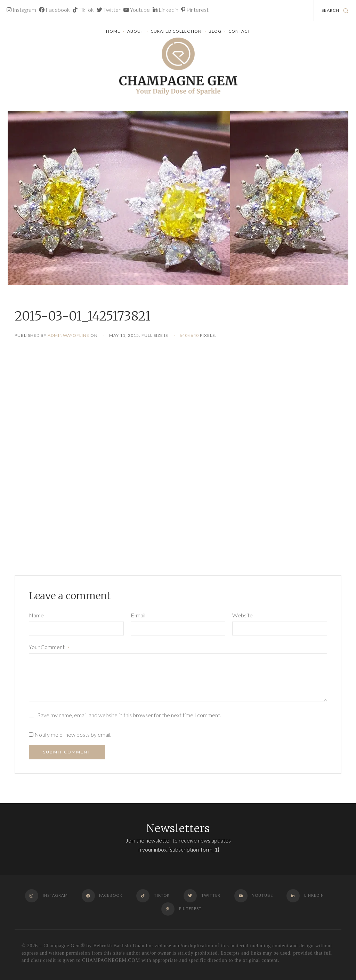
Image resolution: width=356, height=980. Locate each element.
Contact (239, 31)
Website (242, 615)
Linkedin (165, 10)
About (135, 31)
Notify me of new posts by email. (73, 734)
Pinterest (195, 10)
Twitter (109, 10)
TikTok (83, 10)
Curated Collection (176, 31)
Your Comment (49, 648)
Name (36, 615)
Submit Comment (67, 752)
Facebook (54, 10)
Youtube (137, 10)
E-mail (138, 615)
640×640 (189, 335)
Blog (215, 31)
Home (113, 31)
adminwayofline (68, 335)
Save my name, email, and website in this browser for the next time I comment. (129, 715)
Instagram (21, 10)
